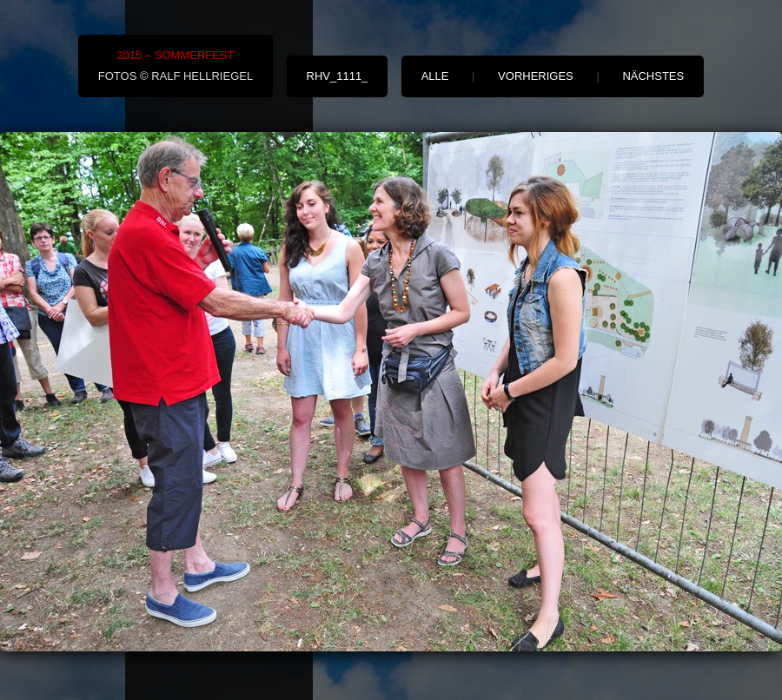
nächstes (653, 76)
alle (435, 76)
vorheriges (536, 76)
